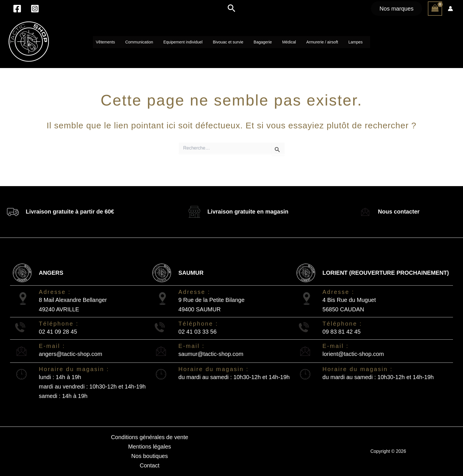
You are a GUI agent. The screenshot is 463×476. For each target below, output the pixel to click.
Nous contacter (399, 212)
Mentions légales (150, 447)
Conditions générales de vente (150, 437)
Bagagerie (263, 42)
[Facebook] (17, 9)
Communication (139, 42)
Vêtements (105, 42)
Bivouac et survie (228, 42)
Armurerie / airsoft (322, 42)
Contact (150, 465)
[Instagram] (35, 9)
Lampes (355, 42)
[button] (231, 9)
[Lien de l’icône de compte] (450, 9)
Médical (289, 42)
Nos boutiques (150, 456)
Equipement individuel (183, 42)
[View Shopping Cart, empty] (435, 9)
